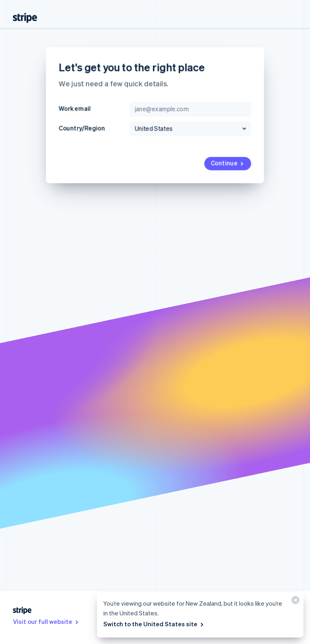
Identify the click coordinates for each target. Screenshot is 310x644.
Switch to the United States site (154, 624)
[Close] (294, 602)
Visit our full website (46, 621)
